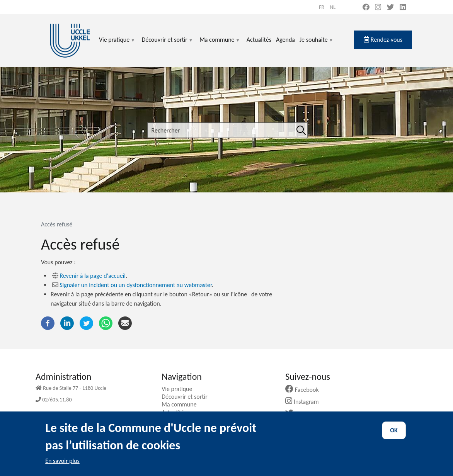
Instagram (305, 402)
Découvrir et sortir (167, 44)
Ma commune (220, 44)
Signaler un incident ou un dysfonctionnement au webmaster (136, 285)
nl (333, 7)
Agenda (285, 40)
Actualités (259, 40)
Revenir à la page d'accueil (93, 276)
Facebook (305, 390)
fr (322, 7)
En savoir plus (62, 466)
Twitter (302, 414)
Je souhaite (317, 44)
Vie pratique (117, 44)
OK (394, 436)
